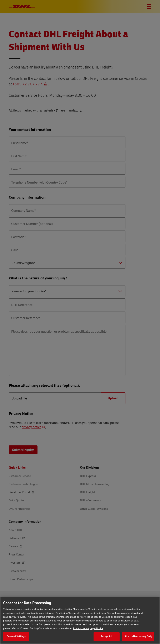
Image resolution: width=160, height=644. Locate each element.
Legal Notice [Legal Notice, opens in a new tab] (97, 628)
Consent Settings (16, 636)
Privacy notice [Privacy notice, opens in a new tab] (81, 628)
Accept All (106, 636)
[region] (80, 620)
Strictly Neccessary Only (138, 636)
